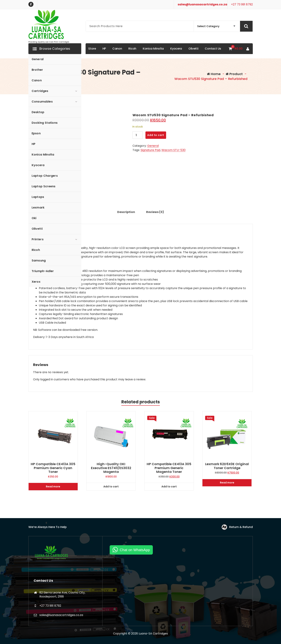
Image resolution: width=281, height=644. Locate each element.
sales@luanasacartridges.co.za (202, 4)
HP (34, 144)
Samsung (39, 260)
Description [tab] (126, 212)
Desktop (38, 112)
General (38, 59)
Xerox (36, 282)
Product (234, 74)
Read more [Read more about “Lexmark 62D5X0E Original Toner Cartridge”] (227, 483)
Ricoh (36, 250)
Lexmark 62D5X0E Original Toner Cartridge (227, 466)
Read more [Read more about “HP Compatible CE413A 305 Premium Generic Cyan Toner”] (53, 487)
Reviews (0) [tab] (155, 212)
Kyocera (38, 165)
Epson (36, 133)
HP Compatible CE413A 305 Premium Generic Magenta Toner (169, 468)
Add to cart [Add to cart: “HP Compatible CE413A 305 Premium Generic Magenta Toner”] (169, 487)
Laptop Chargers (45, 176)
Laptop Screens (44, 186)
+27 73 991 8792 (242, 4)
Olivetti (37, 229)
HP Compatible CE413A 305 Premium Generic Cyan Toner (53, 468)
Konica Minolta (43, 155)
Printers (38, 239)
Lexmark (38, 208)
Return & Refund (241, 527)
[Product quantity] (138, 135)
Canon (37, 80)
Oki (34, 218)
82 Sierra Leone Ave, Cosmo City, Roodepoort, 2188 (62, 595)
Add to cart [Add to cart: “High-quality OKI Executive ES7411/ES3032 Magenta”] (111, 487)
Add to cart (156, 135)
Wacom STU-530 (173, 150)
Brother (37, 70)
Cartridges (40, 91)
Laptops (38, 197)
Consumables (42, 102)
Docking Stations (45, 123)
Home (214, 74)
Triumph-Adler (43, 271)
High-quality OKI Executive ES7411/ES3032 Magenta (111, 468)
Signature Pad (150, 150)
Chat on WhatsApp (135, 550)
